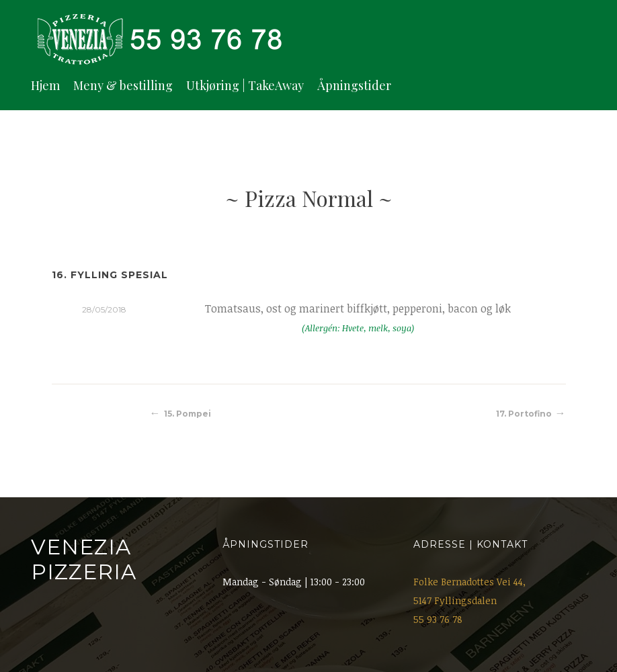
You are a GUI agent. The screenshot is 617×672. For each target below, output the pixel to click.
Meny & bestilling (123, 85)
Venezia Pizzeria (84, 559)
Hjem (45, 85)
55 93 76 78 (438, 619)
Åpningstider (354, 85)
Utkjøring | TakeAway (245, 85)
